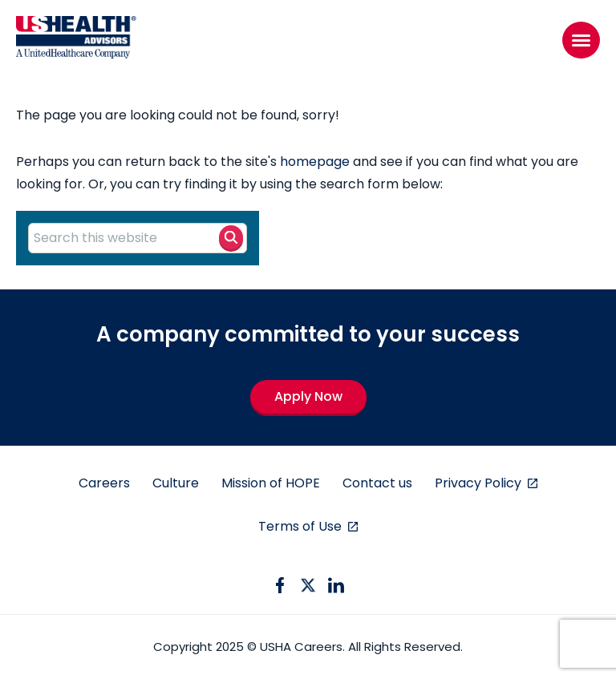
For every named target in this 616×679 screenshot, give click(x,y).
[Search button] (231, 237)
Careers (104, 483)
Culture (176, 483)
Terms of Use (302, 526)
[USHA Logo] (76, 40)
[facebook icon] (280, 585)
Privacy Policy (480, 483)
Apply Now (308, 396)
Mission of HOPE (271, 483)
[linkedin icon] (336, 585)
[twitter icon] (308, 585)
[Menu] (581, 40)
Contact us (377, 483)
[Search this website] (138, 238)
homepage (315, 162)
